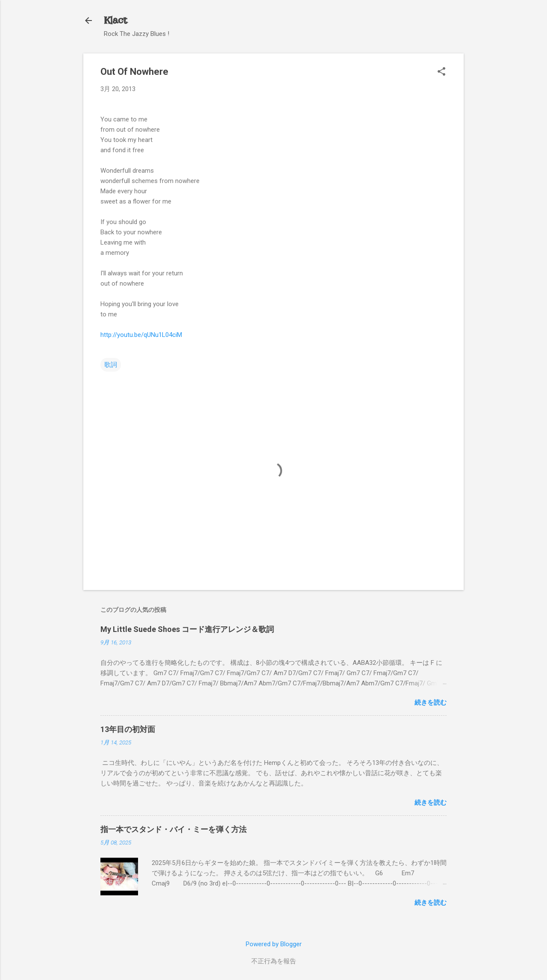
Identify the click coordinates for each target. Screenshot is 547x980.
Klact (115, 20)
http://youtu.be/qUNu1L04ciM (141, 335)
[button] (441, 72)
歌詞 (111, 365)
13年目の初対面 (128, 729)
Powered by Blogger (274, 944)
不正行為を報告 (274, 961)
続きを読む (431, 703)
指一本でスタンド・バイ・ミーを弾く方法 (174, 829)
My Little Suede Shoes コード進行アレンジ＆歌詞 (187, 629)
